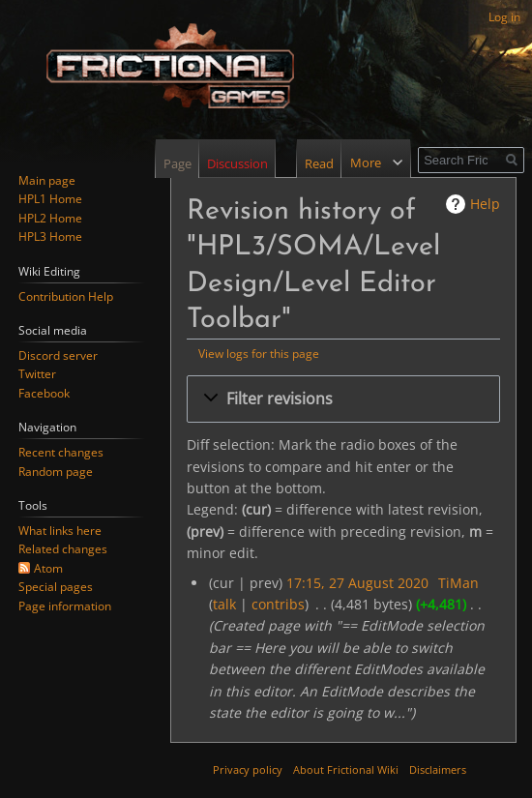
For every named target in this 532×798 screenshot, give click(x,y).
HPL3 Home (50, 236)
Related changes (63, 549)
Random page (56, 472)
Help (485, 204)
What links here (60, 531)
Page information (65, 606)
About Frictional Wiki (346, 769)
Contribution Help (66, 296)
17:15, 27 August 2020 (357, 583)
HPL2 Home (50, 218)
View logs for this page (259, 353)
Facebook (44, 393)
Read (303, 163)
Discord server (58, 355)
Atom (48, 568)
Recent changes (61, 452)
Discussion (237, 163)
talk (224, 604)
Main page (47, 180)
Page (177, 163)
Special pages (56, 587)
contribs (278, 604)
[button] (343, 399)
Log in (504, 17)
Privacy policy (248, 769)
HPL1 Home (50, 199)
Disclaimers (438, 769)
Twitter (37, 374)
